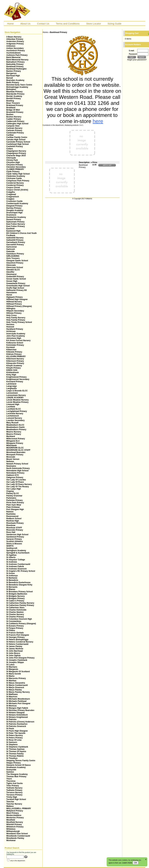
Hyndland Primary (15, 329)
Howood (10, 327)
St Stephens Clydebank (17, 747)
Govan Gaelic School (16, 279)
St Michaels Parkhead (16, 701)
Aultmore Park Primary (17, 55)
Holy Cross (11, 315)
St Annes (11, 573)
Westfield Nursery (15, 822)
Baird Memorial (13, 57)
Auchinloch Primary (16, 51)
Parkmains (11, 498)
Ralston (10, 512)
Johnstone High (14, 338)
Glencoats (11, 265)
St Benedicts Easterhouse (18, 582)
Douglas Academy (15, 210)
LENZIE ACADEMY (15, 398)
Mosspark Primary (15, 455)
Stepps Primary (14, 763)
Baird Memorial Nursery (17, 60)
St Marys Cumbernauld (17, 685)
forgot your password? (137, 60)
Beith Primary (13, 83)
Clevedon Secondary (16, 167)
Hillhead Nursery (14, 302)
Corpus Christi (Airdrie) (17, 190)
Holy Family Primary (16, 320)
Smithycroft (12, 548)
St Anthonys (12, 576)
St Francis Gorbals (15, 633)
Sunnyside (11, 770)
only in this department (16, 861)
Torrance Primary (14, 795)
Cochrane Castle (14, 178)
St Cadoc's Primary (15, 601)
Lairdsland (11, 384)
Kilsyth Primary (14, 368)
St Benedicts (12, 580)
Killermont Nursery (15, 359)
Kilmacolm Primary (15, 363)
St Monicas (11, 706)
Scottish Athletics (15, 541)
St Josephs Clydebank (17, 660)
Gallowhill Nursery (15, 238)
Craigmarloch (13, 197)
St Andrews (12, 562)
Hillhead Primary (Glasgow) (19, 306)
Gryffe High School (15, 288)
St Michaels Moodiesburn (18, 699)
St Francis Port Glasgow (18, 635)
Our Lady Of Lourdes (16, 480)
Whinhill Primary (14, 824)
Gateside (11, 251)
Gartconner (12, 247)
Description (86, 162)
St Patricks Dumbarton (17, 724)
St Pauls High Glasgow (17, 731)
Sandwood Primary (15, 537)
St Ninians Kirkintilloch (17, 715)
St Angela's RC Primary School (21, 571)
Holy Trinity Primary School (19, 322)
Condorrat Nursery (15, 183)
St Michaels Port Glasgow (18, 703)
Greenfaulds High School (18, 286)
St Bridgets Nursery (16, 596)
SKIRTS (10, 546)
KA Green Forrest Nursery (18, 340)
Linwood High (13, 404)
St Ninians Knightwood (17, 717)
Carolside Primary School (18, 142)
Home (10, 24)
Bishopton (11, 89)
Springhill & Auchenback (18, 553)
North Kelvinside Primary (18, 468)
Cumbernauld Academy (17, 204)
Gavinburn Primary (15, 254)
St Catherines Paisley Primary (20, 605)
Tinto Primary (13, 786)
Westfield (11, 820)
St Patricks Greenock (16, 726)
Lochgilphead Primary (17, 411)
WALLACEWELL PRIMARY (19, 808)
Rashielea (11, 514)
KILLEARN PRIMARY (16, 356)
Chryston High (13, 162)
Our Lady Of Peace (15, 482)
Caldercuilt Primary (15, 121)
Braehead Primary (15, 105)
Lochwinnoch (13, 416)
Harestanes (12, 293)
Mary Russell (12, 423)
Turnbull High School (16, 799)
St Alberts (11, 557)
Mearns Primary (14, 434)
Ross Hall (11, 532)
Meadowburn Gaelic (16, 427)
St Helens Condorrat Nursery (20, 642)
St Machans (12, 667)
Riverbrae (11, 525)
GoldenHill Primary (15, 277)
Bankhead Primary (15, 67)
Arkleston (11, 46)
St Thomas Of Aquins (16, 751)
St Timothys (12, 758)
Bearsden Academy (15, 80)
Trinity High (12, 797)
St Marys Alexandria (16, 683)
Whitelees (11, 829)
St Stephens (12, 745)
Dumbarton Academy (16, 217)
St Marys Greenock (15, 687)
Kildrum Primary (14, 354)
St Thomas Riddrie (15, 756)
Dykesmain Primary (15, 222)
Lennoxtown (12, 393)
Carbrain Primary (14, 130)
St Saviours (12, 742)
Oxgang (10, 491)
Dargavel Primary (14, 206)
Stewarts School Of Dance (19, 765)
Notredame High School (17, 471)
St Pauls (10, 729)
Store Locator (94, 24)
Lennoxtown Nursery (16, 395)
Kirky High (11, 375)
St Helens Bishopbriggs (17, 640)
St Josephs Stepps (15, 662)
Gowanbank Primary (16, 283)
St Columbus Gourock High (19, 619)
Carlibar (10, 135)
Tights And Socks (15, 783)
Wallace (10, 806)
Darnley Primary (14, 208)
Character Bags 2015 (16, 156)
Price (95, 162)
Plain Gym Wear (14, 505)
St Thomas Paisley (15, 754)
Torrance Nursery (14, 793)
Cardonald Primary (15, 133)
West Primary (13, 813)
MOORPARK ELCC (15, 448)
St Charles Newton (15, 612)
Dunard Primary (14, 219)
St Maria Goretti (14, 674)
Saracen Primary (14, 539)
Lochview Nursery (15, 414)
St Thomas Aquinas (15, 749)
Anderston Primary (15, 41)
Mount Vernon (13, 459)
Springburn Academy (16, 551)
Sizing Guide (115, 24)
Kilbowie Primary (14, 352)
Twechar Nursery (14, 804)
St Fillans (11, 630)
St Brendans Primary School (20, 592)
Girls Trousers (13, 258)
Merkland (11, 436)
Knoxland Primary (15, 382)
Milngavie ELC (13, 441)
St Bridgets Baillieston (17, 594)
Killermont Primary (15, 361)
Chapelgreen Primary (16, 153)
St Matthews (12, 694)
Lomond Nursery (14, 418)
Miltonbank (11, 445)
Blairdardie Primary (15, 94)
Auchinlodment (13, 53)
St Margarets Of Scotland (18, 672)
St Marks (10, 676)
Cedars (10, 149)
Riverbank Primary (15, 523)
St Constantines (14, 621)
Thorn (9, 779)
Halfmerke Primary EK (17, 290)
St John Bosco (13, 653)
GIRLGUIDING (13, 256)
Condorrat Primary (15, 185)
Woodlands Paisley (15, 838)
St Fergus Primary (15, 628)
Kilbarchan (11, 350)
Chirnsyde (11, 158)
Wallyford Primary (15, 811)
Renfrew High (13, 521)
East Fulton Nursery (16, 224)
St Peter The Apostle (16, 733)
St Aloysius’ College (16, 560)
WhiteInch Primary (15, 827)
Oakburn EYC (13, 475)
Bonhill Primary (14, 98)
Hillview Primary (14, 313)
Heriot (9, 295)
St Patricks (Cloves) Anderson (20, 722)
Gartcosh (11, 249)
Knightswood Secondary (18, 379)
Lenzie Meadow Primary (17, 402)
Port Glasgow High (15, 509)
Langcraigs (12, 386)
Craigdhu (11, 192)
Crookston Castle (14, 201)
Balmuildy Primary (15, 64)
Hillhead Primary (14, 304)
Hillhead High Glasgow (17, 299)
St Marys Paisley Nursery (18, 692)
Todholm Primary (14, 790)
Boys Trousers (13, 103)
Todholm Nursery (14, 788)
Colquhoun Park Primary (18, 181)
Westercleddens (14, 815)
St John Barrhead (15, 651)
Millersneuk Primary (16, 439)
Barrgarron (11, 73)
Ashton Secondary (15, 48)
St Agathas (11, 555)
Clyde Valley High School (18, 174)
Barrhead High (13, 76)
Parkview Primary (15, 500)
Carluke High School (16, 140)
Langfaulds (12, 388)
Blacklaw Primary (14, 92)
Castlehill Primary (15, 146)
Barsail (10, 78)
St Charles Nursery (15, 614)
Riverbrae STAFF (14, 528)
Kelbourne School (15, 343)
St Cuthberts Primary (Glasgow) (21, 624)
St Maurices (12, 697)
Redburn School (14, 519)
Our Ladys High (14, 489)
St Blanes (11, 589)
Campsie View (13, 126)
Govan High (12, 281)
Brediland (11, 108)
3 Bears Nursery (14, 37)
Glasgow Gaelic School (17, 261)
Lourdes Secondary (15, 420)
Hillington (11, 309)
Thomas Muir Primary (16, 777)
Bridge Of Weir (13, 110)
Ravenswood (12, 516)
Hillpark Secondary (15, 311)
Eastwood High (13, 231)
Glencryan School (15, 267)
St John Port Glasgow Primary (20, 658)
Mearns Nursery (14, 432)
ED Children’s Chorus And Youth (22, 233)
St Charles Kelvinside (16, 610)
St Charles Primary (15, 617)
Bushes (10, 114)
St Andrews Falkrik (15, 566)
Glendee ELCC (13, 270)
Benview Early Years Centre (19, 85)
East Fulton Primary (16, 226)
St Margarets (12, 669)
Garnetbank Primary (16, 242)
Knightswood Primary (16, 377)
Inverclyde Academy (16, 334)
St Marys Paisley (14, 690)
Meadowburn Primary (16, 430)
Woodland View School (17, 834)
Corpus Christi (13, 188)
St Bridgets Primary (15, 598)
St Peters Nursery (15, 735)
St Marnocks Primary (16, 678)
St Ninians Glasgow (15, 713)
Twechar (10, 802)
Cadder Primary (14, 119)
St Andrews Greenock (16, 569)
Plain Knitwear (13, 507)
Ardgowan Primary (15, 44)
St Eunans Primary (15, 626)
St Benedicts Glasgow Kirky (19, 585)
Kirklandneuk (13, 372)
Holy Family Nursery (16, 318)
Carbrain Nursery (14, 128)
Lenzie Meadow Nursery (18, 400)
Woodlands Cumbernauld (18, 836)
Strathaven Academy (16, 767)
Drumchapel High (14, 213)
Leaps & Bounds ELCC (17, 391)
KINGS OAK (12, 370)
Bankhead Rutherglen (16, 69)
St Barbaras (12, 578)
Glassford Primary (15, 263)
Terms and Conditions (68, 24)
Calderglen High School (17, 124)
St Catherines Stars (15, 608)
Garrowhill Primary (15, 245)
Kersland (11, 347)
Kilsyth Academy (14, 366)
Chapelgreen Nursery (16, 151)
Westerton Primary (15, 818)
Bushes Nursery (14, 117)
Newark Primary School (17, 464)
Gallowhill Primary (15, 240)
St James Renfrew (15, 649)
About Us (25, 24)
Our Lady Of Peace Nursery (19, 484)
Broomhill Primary (15, 112)
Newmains (11, 466)
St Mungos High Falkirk (17, 708)
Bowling (10, 101)
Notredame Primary (15, 473)
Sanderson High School (17, 535)
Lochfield (11, 407)
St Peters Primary (15, 738)
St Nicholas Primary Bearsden (20, 710)
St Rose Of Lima (14, 740)
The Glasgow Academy (17, 774)
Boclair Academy (14, 96)
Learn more (127, 863)
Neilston (10, 461)
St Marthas (11, 681)
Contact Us (43, 24)
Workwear (11, 840)
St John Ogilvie (13, 656)
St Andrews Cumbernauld (18, 564)
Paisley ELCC (13, 493)
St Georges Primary (15, 637)
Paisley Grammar (14, 496)
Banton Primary (14, 71)
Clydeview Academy (16, 176)
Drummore (11, 215)
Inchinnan (11, 331)
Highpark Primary (15, 297)
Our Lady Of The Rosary (18, 487)
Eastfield (10, 229)
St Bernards (12, 587)
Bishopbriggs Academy (17, 87)
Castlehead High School (18, 144)
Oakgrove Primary (15, 477)
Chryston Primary (15, 165)
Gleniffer (10, 272)
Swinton (10, 772)
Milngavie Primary (15, 443)
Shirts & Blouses (14, 544)
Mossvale (11, 457)
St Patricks (11, 719)
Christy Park (12, 160)
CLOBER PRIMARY (15, 169)
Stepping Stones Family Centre (21, 761)
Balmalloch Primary (15, 62)
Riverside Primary (15, 530)
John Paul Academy (16, 336)
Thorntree (11, 781)
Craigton (10, 199)
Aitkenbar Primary (15, 39)
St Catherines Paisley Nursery (20, 603)
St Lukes (10, 665)
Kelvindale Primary (15, 345)
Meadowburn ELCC (15, 425)
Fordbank (11, 235)
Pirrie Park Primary (15, 503)
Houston (10, 325)
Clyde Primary (13, 172)
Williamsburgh (13, 831)
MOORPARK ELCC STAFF (18, 450)
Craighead (11, 194)
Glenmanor (11, 274)
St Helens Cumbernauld (17, 644)
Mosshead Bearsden (16, 452)
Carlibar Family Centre (17, 137)
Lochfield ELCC (14, 409)
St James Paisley (14, 646)
